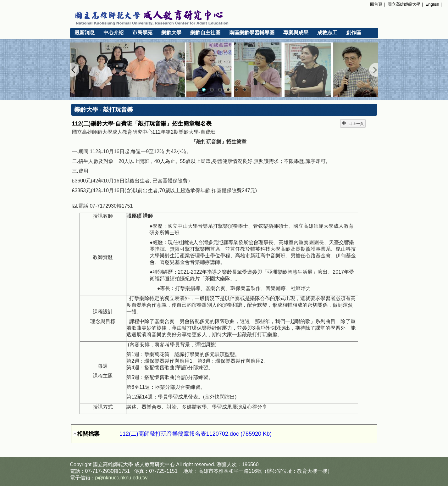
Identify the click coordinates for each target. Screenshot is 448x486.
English (432, 4)
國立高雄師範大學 (404, 4)
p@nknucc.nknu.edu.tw (122, 478)
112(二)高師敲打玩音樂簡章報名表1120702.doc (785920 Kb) (196, 434)
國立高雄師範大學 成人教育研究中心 (224, 17)
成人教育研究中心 (155, 464)
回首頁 (376, 4)
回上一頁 (353, 123)
